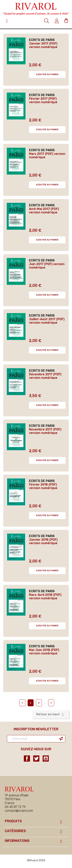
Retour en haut (51, 715)
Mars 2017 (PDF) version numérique (47, 155)
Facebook (27, 759)
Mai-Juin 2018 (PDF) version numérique (44, 652)
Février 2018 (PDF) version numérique (43, 486)
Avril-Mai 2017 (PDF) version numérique (44, 211)
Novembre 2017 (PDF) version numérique (45, 431)
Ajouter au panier (47, 74)
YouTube (46, 759)
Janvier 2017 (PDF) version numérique (43, 45)
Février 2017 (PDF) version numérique (43, 100)
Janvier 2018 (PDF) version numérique (43, 541)
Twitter (36, 759)
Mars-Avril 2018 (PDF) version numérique (45, 596)
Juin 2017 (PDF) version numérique (47, 266)
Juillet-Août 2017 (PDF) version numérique (47, 321)
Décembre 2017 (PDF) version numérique (45, 376)
